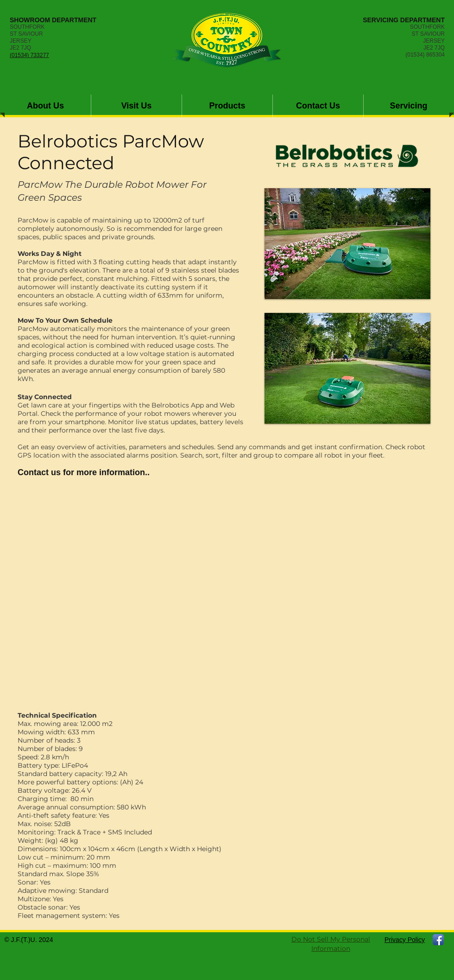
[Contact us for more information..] (84, 473)
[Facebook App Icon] (438, 940)
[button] (227, 106)
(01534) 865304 (425, 55)
